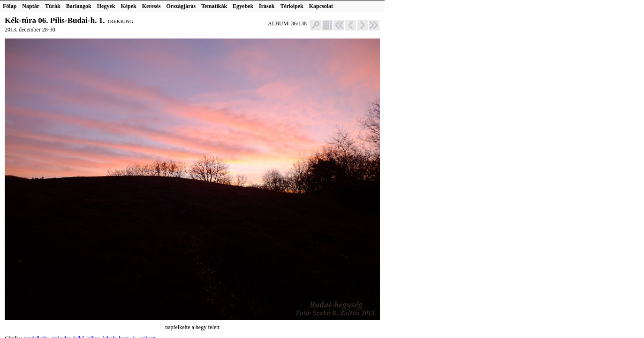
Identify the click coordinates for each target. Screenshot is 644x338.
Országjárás (181, 6)
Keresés (152, 6)
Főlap (10, 6)
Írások (267, 6)
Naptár (31, 6)
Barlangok (79, 6)
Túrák (53, 6)
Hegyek (106, 6)
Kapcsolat (321, 6)
